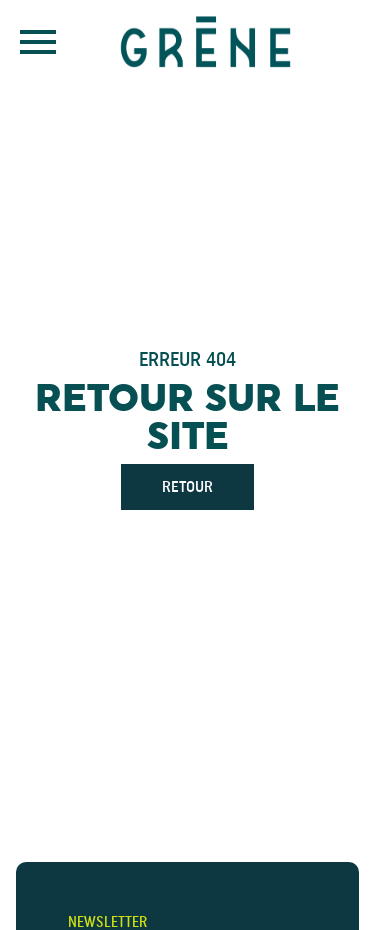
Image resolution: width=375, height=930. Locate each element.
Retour (187, 487)
